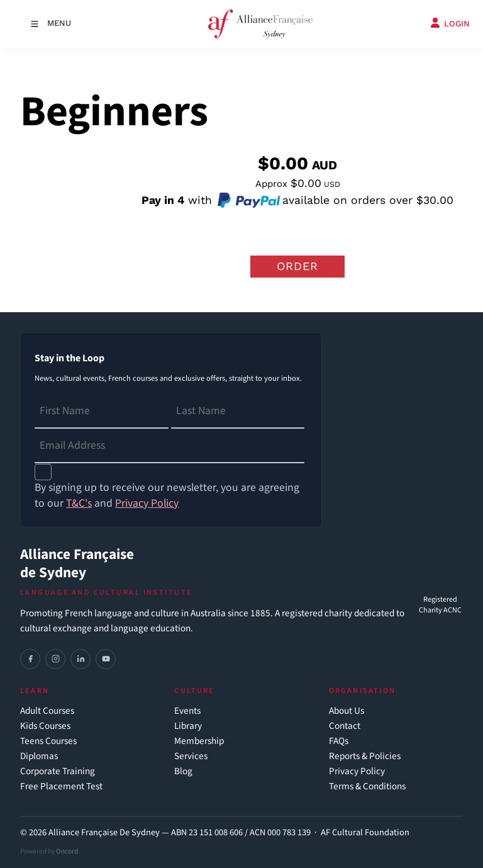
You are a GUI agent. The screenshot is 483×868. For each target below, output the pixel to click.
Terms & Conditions (367, 786)
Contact (345, 726)
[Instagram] (55, 659)
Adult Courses (47, 711)
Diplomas (39, 756)
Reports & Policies (365, 756)
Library (188, 726)
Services (191, 756)
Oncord (67, 851)
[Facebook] (30, 659)
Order (297, 266)
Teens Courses (48, 741)
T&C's (79, 503)
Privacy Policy (357, 771)
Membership (199, 741)
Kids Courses (45, 726)
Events (187, 711)
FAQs (339, 741)
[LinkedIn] (80, 659)
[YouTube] (106, 659)
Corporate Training (58, 771)
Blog (183, 771)
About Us (347, 711)
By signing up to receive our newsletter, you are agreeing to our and (167, 495)
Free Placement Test (61, 786)
